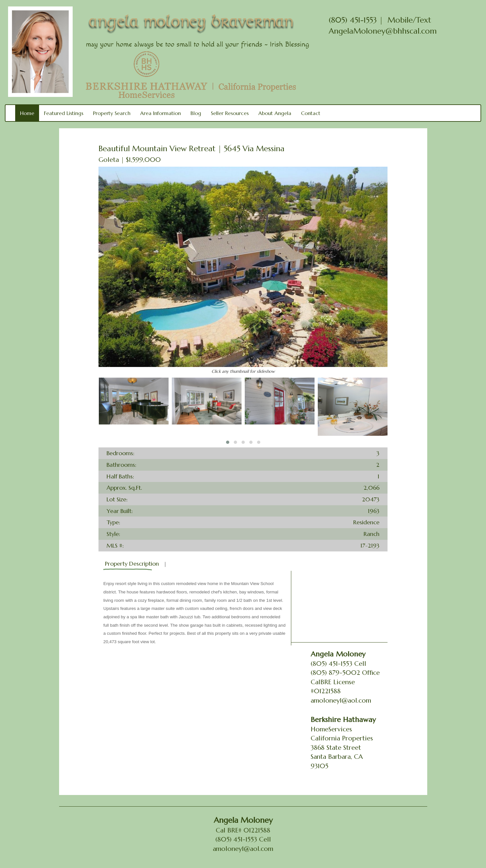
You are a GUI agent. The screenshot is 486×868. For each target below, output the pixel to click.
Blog (196, 113)
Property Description (132, 564)
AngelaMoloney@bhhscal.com (383, 31)
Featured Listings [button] (64, 113)
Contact (311, 113)
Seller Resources (230, 113)
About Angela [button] (275, 113)
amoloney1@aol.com (341, 701)
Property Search (112, 113)
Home (27, 113)
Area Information (160, 113)
